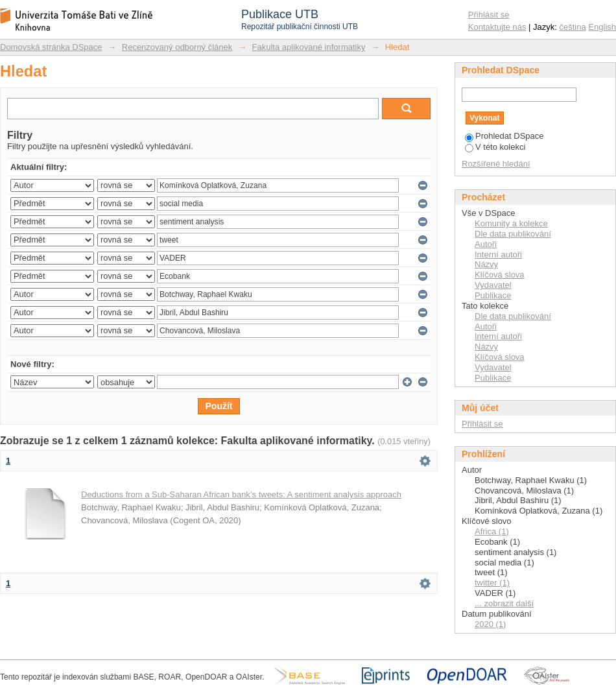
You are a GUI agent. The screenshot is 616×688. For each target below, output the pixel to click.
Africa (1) (492, 531)
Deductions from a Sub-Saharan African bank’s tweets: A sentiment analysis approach (241, 494)
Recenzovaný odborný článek (177, 47)
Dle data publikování (513, 234)
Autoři (486, 244)
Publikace (493, 295)
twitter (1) (492, 583)
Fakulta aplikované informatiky (309, 47)
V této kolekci (495, 147)
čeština (573, 27)
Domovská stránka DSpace (51, 47)
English (602, 27)
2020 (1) (490, 624)
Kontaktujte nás (497, 27)
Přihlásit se (489, 15)
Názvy (486, 264)
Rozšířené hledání (496, 164)
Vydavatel (493, 285)
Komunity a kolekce (511, 223)
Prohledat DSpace (504, 136)
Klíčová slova (500, 275)
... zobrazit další (504, 603)
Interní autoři (498, 255)
